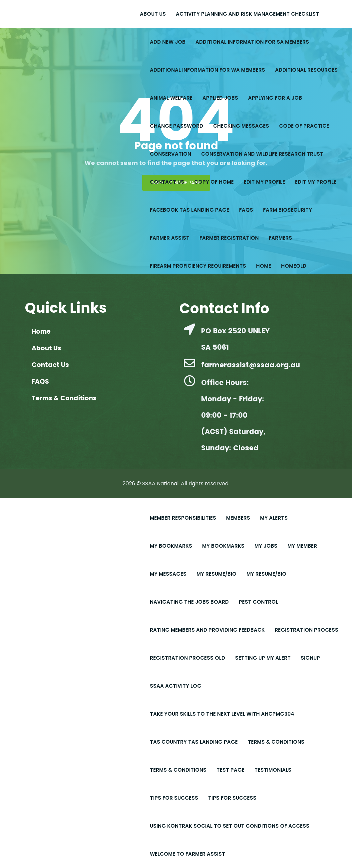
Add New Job (168, 42)
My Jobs (266, 546)
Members (238, 518)
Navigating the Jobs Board (189, 602)
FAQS (246, 210)
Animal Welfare (171, 98)
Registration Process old (187, 658)
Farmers (280, 238)
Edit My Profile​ (264, 182)
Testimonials (273, 770)
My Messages (168, 574)
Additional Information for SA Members (252, 42)
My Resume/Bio (216, 574)
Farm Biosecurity (288, 210)
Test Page (230, 770)
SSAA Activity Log (176, 686)
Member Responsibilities (183, 518)
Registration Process (307, 630)
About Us (153, 14)
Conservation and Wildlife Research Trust (262, 154)
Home (264, 266)
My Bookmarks (171, 546)
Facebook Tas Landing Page (189, 210)
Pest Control (258, 602)
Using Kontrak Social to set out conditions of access (230, 826)
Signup (310, 658)
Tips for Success (232, 798)
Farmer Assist (170, 238)
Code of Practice (304, 126)
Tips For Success (174, 798)
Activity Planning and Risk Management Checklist (247, 14)
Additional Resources (306, 70)
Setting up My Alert (263, 658)
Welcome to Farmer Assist (187, 854)
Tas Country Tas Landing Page (194, 742)
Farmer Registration (229, 238)
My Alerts (274, 518)
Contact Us (167, 182)
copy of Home (214, 182)
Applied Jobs (220, 98)
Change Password (176, 126)
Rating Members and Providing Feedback (207, 630)
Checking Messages (241, 126)
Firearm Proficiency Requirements (198, 266)
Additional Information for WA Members (207, 70)
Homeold (294, 266)
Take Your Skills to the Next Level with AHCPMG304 (222, 714)
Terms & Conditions (276, 742)
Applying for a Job (275, 98)
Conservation (171, 154)
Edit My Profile (316, 182)
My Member (302, 546)
